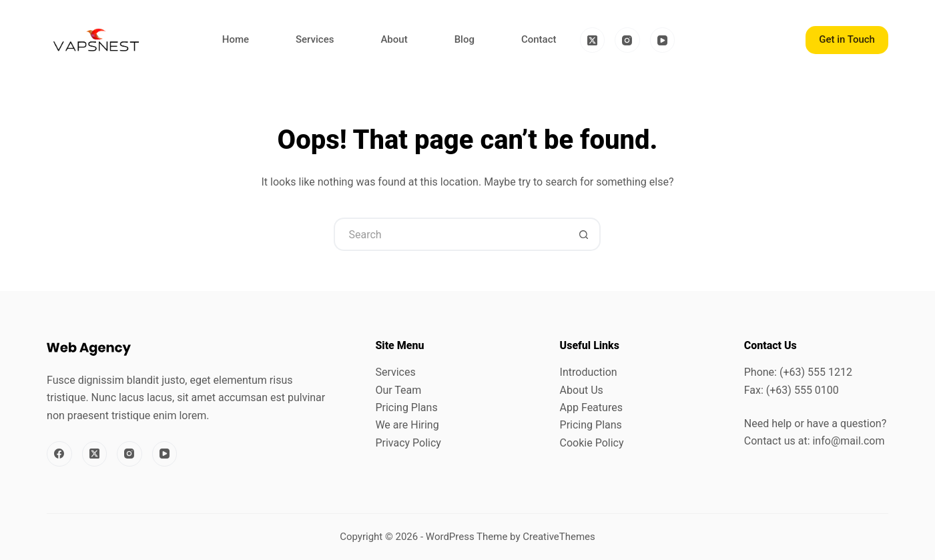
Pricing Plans (406, 407)
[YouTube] (663, 40)
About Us (582, 390)
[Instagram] (627, 40)
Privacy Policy (408, 443)
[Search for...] (450, 234)
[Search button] (584, 234)
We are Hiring (407, 425)
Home (236, 39)
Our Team (398, 390)
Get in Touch (847, 39)
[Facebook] (59, 454)
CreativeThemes (559, 537)
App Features (591, 407)
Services (315, 39)
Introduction (589, 372)
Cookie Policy (592, 443)
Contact (539, 39)
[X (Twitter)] (593, 40)
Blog (464, 39)
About (394, 39)
